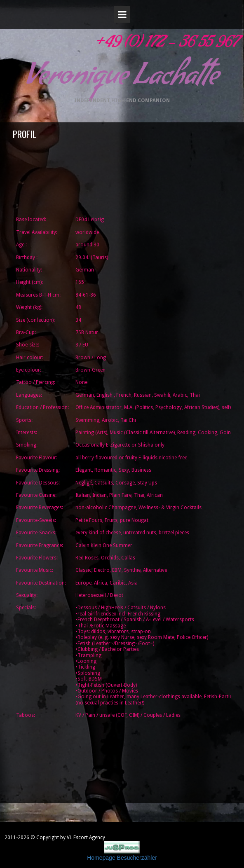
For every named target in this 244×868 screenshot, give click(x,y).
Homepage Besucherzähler (122, 858)
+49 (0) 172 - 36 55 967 (166, 45)
